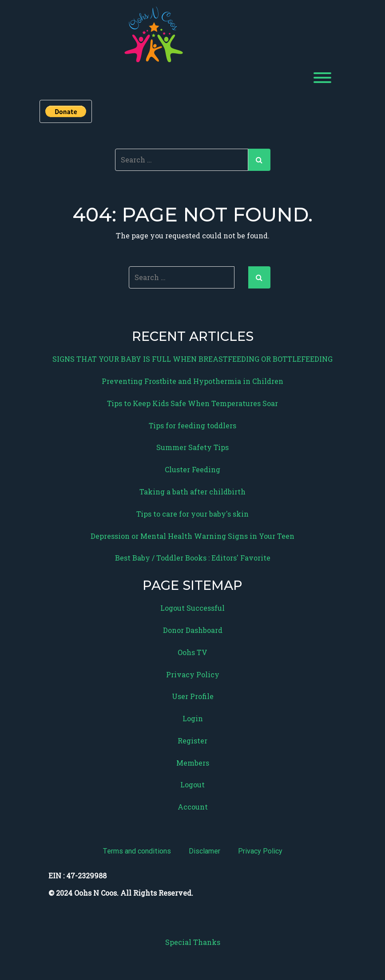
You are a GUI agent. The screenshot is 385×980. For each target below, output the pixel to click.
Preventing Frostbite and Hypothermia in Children (192, 381)
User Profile (193, 696)
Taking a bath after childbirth (192, 492)
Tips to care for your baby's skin (192, 514)
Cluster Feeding (192, 469)
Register (192, 741)
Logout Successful (192, 608)
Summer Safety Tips (192, 447)
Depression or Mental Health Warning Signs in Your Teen (192, 536)
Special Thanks (193, 942)
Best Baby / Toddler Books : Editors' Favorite (193, 558)
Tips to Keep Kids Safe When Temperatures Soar (192, 403)
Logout (192, 784)
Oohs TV (192, 652)
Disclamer (204, 851)
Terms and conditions (137, 851)
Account (193, 807)
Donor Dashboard (193, 630)
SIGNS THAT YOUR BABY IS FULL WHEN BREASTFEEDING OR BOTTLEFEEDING (192, 359)
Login (193, 718)
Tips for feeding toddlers (192, 425)
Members (193, 763)
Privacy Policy (193, 674)
